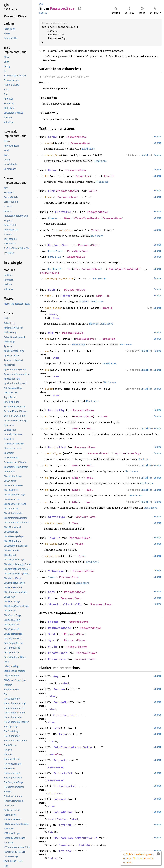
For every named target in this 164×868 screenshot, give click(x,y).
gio (41, 4)
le (46, 478)
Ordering (109, 339)
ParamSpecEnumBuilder (125, 269)
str (76, 269)
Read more (88, 149)
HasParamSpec (59, 245)
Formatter (82, 176)
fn (69, 269)
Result (109, 176)
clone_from (53, 155)
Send (52, 634)
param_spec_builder (59, 278)
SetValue (54, 257)
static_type (54, 523)
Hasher (66, 296)
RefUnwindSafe (59, 628)
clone (49, 143)
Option (120, 453)
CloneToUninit (65, 715)
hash (48, 296)
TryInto (65, 851)
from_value (64, 230)
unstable (146, 155)
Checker (54, 218)
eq (46, 416)
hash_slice (53, 308)
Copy (52, 592)
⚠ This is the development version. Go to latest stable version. (138, 858)
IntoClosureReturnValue (73, 747)
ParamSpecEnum (78, 251)
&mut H (107, 308)
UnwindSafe (57, 659)
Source (43, 13)
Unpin (52, 647)
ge (46, 502)
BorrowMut (61, 702)
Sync (52, 640)
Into (62, 734)
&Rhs (75, 428)
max (47, 351)
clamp (49, 389)
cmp (47, 339)
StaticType (57, 517)
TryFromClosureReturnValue (75, 838)
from (48, 197)
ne (46, 428)
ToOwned (59, 799)
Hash (52, 290)
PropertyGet (63, 773)
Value (93, 191)
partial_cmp (54, 453)
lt (46, 465)
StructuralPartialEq (65, 604)
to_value (51, 544)
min (47, 370)
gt (46, 490)
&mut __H (102, 296)
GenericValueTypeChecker (82, 218)
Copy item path (80, 8)
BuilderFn (55, 269)
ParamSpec (55, 251)
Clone (52, 137)
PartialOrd (57, 447)
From (52, 191)
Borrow (59, 689)
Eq (50, 598)
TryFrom (65, 825)
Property (60, 760)
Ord (51, 333)
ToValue (54, 538)
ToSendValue (63, 812)
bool (104, 416)
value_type (53, 556)
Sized (56, 318)
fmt (47, 176)
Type (75, 523)
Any (56, 676)
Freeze (53, 622)
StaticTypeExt (65, 786)
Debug (52, 170)
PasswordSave (76, 137)
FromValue (63, 212)
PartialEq (56, 410)
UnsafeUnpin (58, 653)
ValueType (56, 571)
